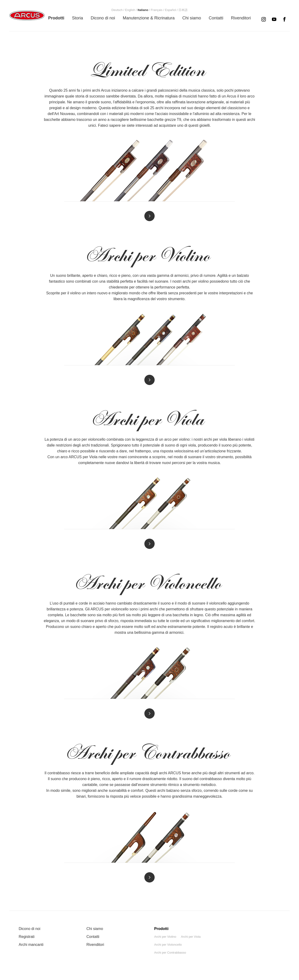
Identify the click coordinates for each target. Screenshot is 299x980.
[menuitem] (56, 18)
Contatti (93, 937)
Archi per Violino (165, 937)
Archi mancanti (31, 945)
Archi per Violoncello (168, 945)
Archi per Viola (191, 937)
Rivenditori (95, 945)
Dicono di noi (30, 929)
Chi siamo (95, 929)
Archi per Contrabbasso (170, 953)
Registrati (27, 937)
